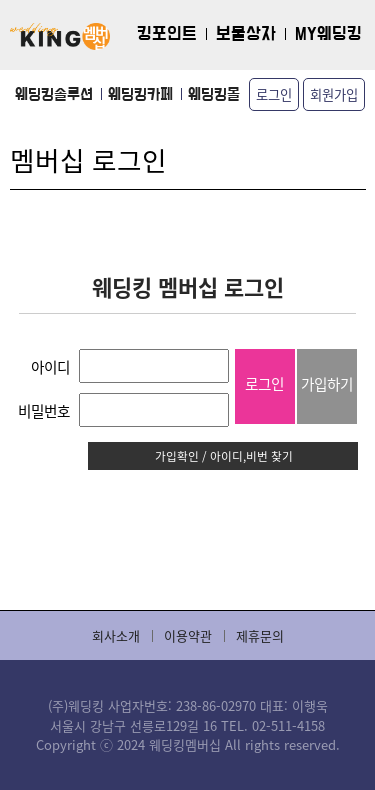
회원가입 (334, 94)
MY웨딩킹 (328, 34)
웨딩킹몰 (214, 94)
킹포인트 (167, 34)
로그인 (274, 94)
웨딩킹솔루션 (54, 94)
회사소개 (116, 635)
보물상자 (246, 34)
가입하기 (327, 383)
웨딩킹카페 (140, 94)
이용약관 (188, 635)
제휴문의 (260, 635)
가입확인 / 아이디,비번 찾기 (224, 455)
